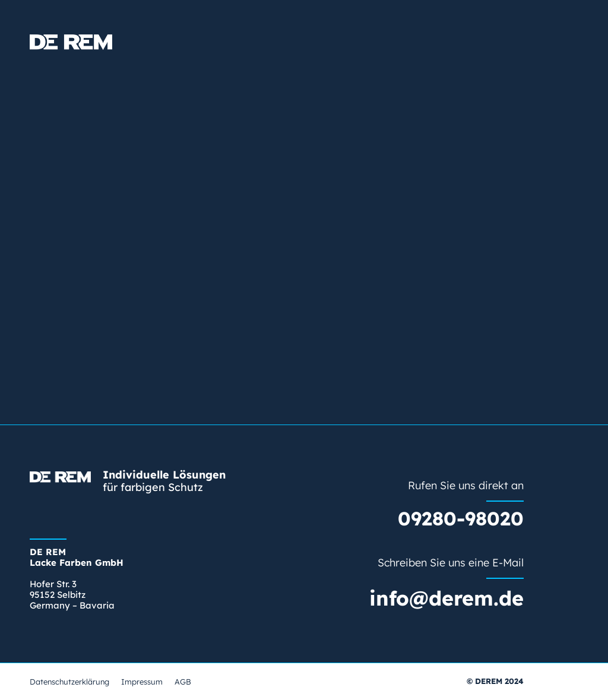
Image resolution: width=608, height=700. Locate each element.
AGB (183, 682)
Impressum (142, 682)
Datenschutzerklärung (69, 682)
